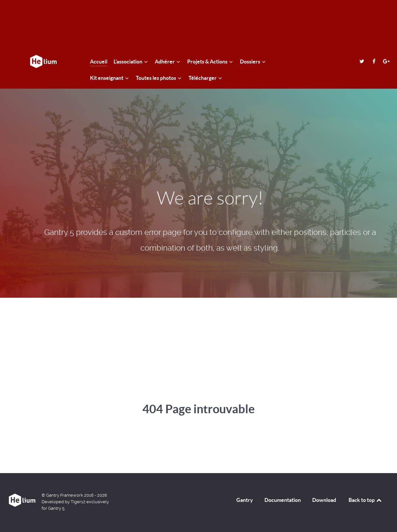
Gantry (245, 500)
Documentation (283, 500)
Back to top (366, 500)
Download (324, 500)
